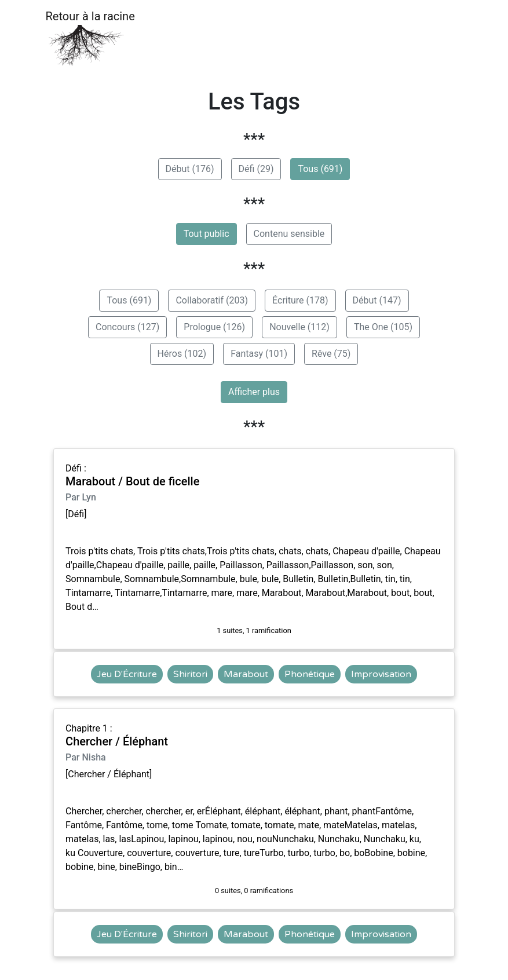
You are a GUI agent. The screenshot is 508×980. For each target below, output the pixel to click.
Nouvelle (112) (299, 327)
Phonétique (310, 674)
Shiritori (190, 674)
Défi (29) (256, 169)
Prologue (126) (214, 327)
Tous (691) (320, 169)
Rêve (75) (331, 354)
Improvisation (381, 674)
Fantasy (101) (259, 354)
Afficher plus (254, 392)
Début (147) (377, 300)
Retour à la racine (90, 38)
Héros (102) (182, 354)
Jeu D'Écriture (127, 674)
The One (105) (383, 327)
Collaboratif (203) (212, 300)
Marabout (246, 674)
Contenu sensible (289, 234)
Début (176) (190, 169)
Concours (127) (127, 327)
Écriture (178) (300, 300)
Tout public (207, 234)
